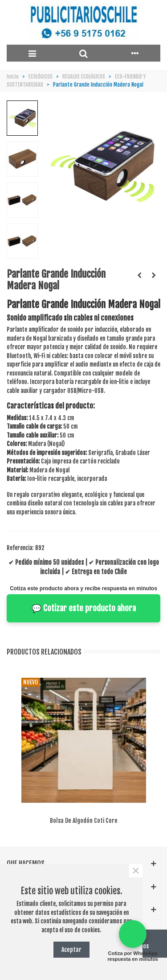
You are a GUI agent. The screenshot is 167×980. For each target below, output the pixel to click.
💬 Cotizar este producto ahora (84, 608)
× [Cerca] (136, 871)
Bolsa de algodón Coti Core (84, 820)
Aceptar (71, 949)
